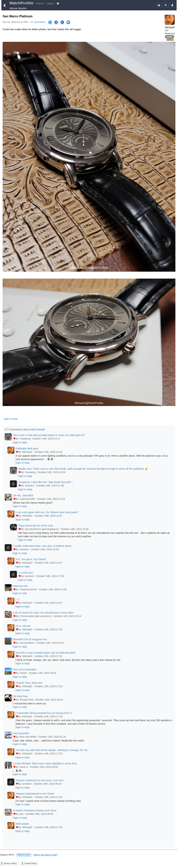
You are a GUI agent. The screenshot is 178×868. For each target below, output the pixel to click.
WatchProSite (21, 3)
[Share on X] (50, 22)
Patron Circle (24, 855)
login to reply (11, 419)
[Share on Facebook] (56, 22)
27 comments (38, 22)
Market (40, 3)
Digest (50, 3)
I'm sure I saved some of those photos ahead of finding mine (48, 801)
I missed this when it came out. (30, 703)
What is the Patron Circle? (45, 855)
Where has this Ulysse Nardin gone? (33, 503)
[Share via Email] (68, 22)
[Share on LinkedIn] (62, 22)
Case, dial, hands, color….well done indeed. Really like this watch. (49, 741)
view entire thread (34, 429)
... (17, 771)
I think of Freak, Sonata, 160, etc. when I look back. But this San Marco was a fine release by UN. (68, 660)
